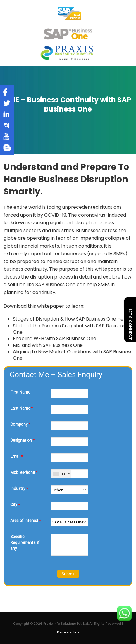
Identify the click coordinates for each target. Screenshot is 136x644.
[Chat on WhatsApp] (124, 613)
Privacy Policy (68, 632)
